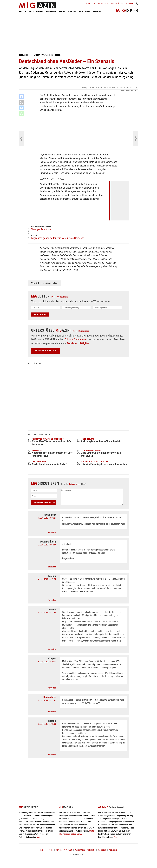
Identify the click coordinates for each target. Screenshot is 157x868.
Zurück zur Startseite (44, 283)
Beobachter (50, 697)
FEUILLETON (84, 11)
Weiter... (117, 837)
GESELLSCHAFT (36, 11)
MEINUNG (97, 11)
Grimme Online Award (77, 339)
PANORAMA (51, 11)
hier (38, 837)
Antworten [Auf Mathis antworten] (52, 600)
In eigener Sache (47, 850)
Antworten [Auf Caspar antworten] (52, 688)
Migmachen (103, 3)
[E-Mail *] (45, 308)
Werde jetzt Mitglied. (79, 343)
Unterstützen (117, 3)
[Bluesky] (21, 108)
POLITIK (23, 11)
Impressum (102, 850)
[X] (21, 102)
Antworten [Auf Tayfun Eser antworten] (52, 532)
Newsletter (90, 3)
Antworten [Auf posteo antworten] (52, 754)
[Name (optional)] (107, 308)
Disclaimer (113, 850)
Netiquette (73, 484)
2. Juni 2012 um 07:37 (47, 545)
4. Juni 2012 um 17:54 (47, 579)
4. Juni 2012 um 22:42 (47, 613)
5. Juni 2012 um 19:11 (47, 662)
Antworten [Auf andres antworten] (52, 649)
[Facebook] (21, 97)
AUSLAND (72, 11)
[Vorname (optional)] (76, 308)
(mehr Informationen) (60, 297)
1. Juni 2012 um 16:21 (47, 518)
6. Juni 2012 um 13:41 (47, 700)
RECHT (62, 11)
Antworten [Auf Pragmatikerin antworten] (52, 567)
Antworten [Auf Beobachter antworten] (52, 712)
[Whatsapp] (21, 114)
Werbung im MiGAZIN (64, 850)
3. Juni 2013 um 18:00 (47, 724)
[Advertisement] (78, 33)
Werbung (129, 3)
